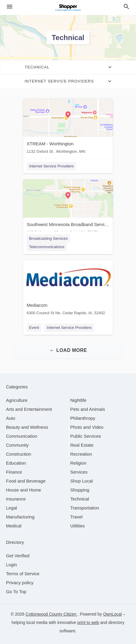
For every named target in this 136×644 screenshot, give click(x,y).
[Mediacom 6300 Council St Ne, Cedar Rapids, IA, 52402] (68, 289)
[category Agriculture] (17, 400)
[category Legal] (12, 508)
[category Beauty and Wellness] (27, 427)
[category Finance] (14, 472)
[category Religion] (78, 463)
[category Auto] (11, 418)
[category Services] (79, 472)
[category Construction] (19, 454)
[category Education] (16, 463)
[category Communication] (22, 436)
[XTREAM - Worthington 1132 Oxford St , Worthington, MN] (68, 128)
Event (34, 328)
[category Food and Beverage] (26, 481)
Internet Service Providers (52, 166)
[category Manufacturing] (20, 517)
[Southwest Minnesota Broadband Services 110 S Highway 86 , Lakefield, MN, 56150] (68, 208)
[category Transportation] (85, 508)
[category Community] (17, 445)
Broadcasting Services (48, 238)
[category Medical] (14, 526)
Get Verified (18, 556)
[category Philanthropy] (83, 418)
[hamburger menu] (10, 7)
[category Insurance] (16, 499)
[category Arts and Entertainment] (29, 409)
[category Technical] (80, 499)
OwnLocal (112, 614)
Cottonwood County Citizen (52, 614)
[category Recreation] (81, 454)
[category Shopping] (80, 490)
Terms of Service (23, 574)
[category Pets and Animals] (88, 409)
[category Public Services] (86, 436)
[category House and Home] (24, 490)
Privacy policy (20, 583)
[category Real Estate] (82, 445)
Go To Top (16, 592)
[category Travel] (77, 517)
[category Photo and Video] (87, 427)
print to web (88, 622)
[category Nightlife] (78, 400)
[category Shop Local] (82, 481)
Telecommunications (47, 247)
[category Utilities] (78, 526)
